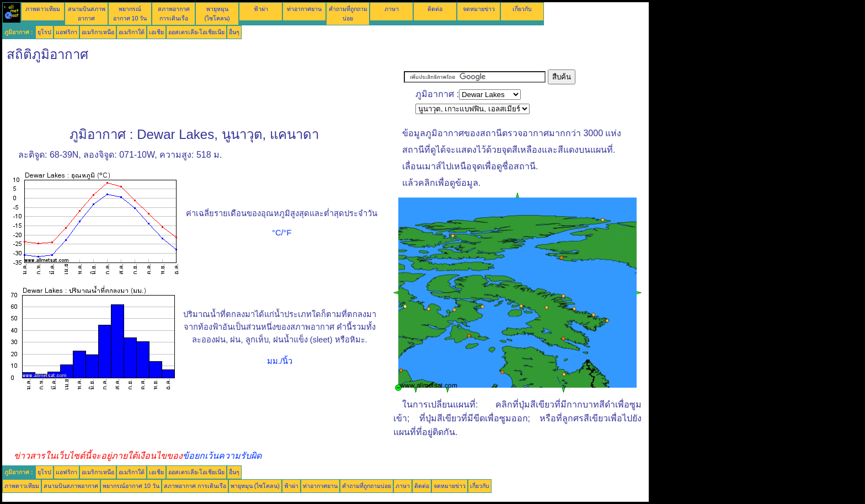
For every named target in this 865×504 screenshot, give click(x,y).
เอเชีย (156, 32)
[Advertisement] (203, 94)
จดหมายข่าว (479, 9)
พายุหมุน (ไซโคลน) (255, 486)
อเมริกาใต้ (132, 32)
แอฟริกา (66, 32)
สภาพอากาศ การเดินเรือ (195, 486)
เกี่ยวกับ (522, 9)
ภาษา (392, 9)
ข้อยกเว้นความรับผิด (222, 456)
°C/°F (282, 233)
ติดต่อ (435, 9)
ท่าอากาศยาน (304, 9)
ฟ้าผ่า (261, 9)
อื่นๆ (234, 32)
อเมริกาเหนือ (98, 32)
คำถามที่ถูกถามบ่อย (367, 486)
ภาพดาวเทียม (43, 9)
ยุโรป (44, 32)
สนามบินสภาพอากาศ (71, 486)
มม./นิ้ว (280, 361)
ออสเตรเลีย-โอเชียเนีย (197, 32)
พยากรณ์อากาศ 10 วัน (131, 486)
